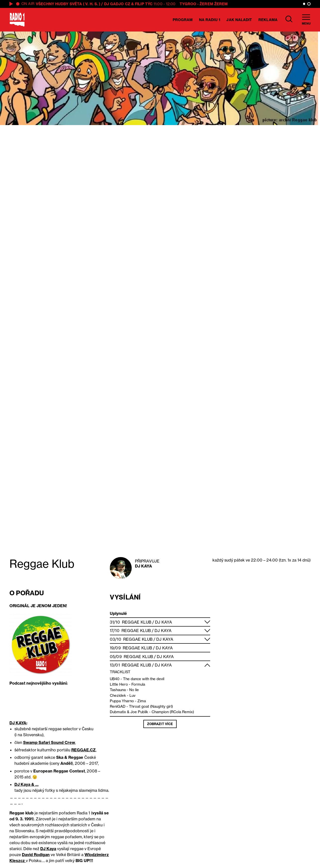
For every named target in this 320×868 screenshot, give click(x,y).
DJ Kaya (143, 566)
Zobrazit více (160, 724)
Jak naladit (239, 20)
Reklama (268, 20)
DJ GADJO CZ (117, 4)
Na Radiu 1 (210, 20)
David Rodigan (36, 855)
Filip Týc (144, 4)
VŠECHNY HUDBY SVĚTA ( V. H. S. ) (68, 4)
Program (183, 20)
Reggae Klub (137, 622)
